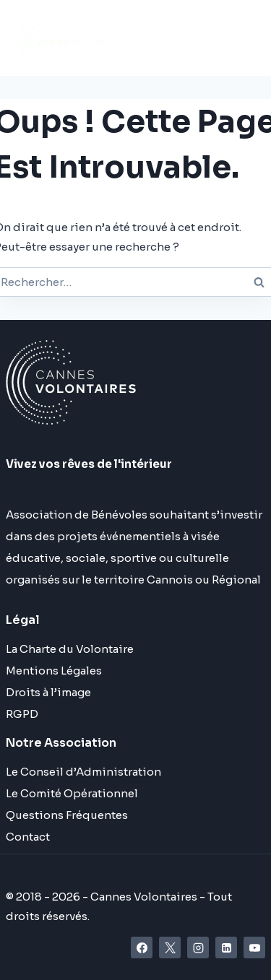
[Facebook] (142, 948)
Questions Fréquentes (67, 815)
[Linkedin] (226, 948)
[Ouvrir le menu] (167, 38)
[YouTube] (254, 948)
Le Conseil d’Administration (83, 772)
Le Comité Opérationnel (72, 793)
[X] (170, 948)
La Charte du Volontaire (70, 649)
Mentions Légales (54, 671)
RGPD (22, 714)
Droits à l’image (48, 692)
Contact (28, 837)
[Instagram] (198, 948)
